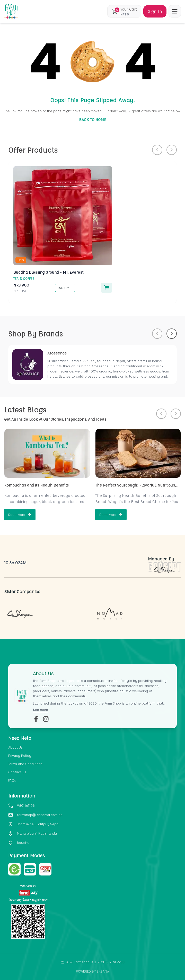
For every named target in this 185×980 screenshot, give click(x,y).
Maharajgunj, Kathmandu (37, 833)
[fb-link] (36, 719)
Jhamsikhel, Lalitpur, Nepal (38, 824)
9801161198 (26, 805)
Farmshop (82, 962)
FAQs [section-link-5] (12, 780)
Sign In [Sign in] (155, 11)
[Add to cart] (107, 288)
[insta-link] (46, 719)
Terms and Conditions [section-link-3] (25, 764)
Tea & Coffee (24, 278)
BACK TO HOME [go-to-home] (93, 120)
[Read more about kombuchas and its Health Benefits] (20, 515)
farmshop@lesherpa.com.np (40, 815)
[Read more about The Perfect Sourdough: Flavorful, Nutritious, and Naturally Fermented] (111, 515)
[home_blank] (11, 11)
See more (40, 710)
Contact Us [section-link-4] (17, 772)
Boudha (23, 842)
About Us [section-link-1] (15, 747)
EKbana (103, 971)
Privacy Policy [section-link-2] (20, 755)
